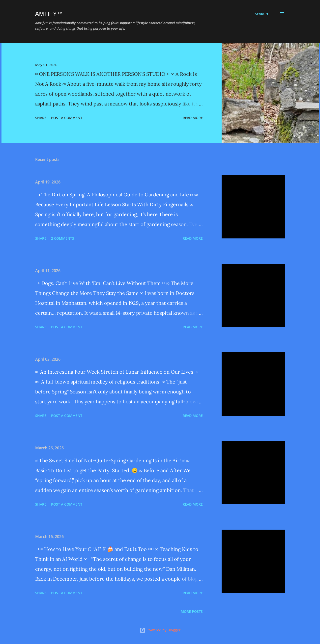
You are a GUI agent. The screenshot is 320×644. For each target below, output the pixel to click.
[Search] (262, 14)
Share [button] (41, 118)
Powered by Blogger (160, 630)
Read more (193, 118)
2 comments (63, 238)
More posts (192, 611)
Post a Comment (67, 118)
